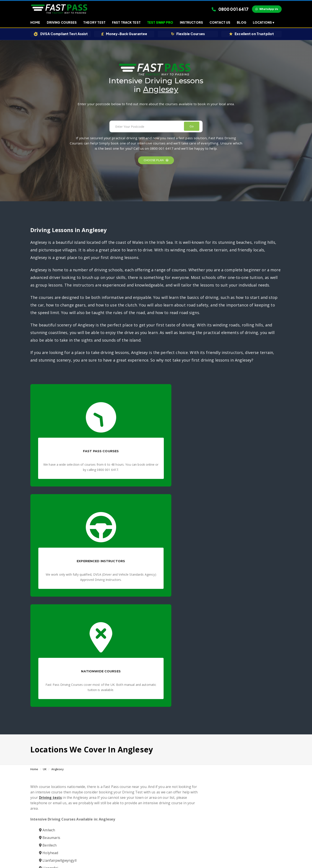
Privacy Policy (147, 853)
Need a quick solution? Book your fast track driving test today (182, 826)
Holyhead (49, 632)
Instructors (191, 23)
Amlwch (47, 610)
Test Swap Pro (160, 23)
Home (35, 23)
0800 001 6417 (230, 9)
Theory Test (94, 23)
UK (45, 543)
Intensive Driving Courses (176, 816)
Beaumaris (50, 617)
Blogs (162, 853)
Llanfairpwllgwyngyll (58, 640)
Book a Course (209, 726)
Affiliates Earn (176, 853)
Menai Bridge (52, 655)
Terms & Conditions (123, 853)
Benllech (48, 625)
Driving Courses (62, 23)
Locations (263, 23)
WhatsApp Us (267, 9)
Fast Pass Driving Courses (137, 816)
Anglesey (58, 543)
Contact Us (220, 23)
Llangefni (49, 648)
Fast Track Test (126, 23)
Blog (242, 23)
